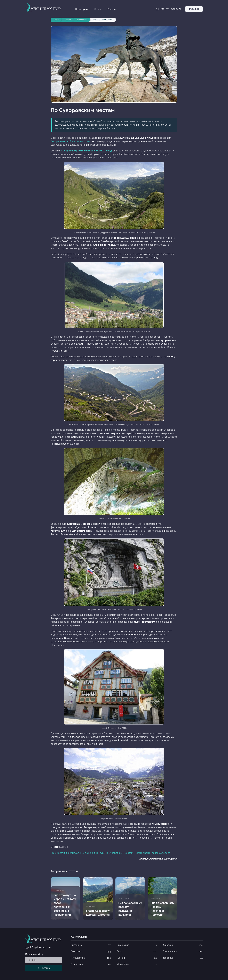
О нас (98, 9)
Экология (91, 952)
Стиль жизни (183, 952)
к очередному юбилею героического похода (87, 151)
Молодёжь (137, 964)
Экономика (137, 945)
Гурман (137, 958)
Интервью (91, 945)
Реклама (112, 9)
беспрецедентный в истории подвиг (71, 141)
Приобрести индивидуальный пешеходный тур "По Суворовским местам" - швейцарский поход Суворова (111, 853)
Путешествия (91, 958)
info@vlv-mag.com (38, 947)
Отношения (91, 964)
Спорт (137, 952)
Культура (183, 945)
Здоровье (183, 958)
